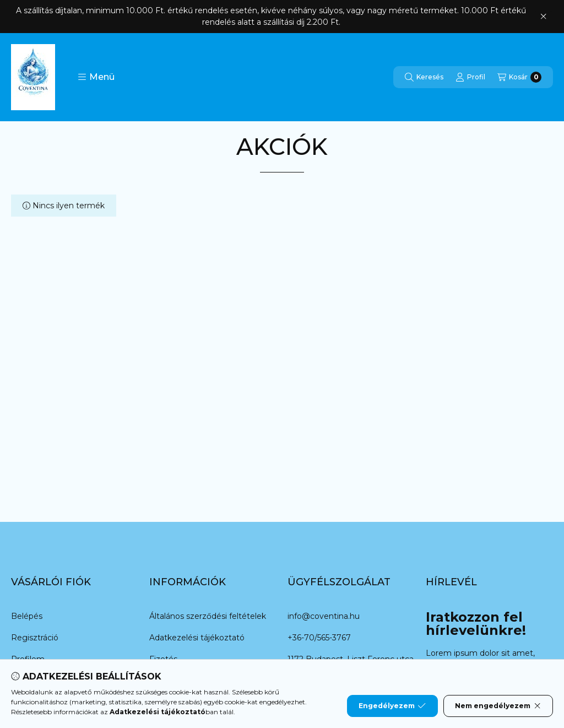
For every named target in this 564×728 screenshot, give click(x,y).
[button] (96, 77)
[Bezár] (543, 17)
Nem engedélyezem (498, 706)
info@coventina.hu (324, 616)
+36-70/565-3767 (319, 638)
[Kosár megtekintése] (519, 77)
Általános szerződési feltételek (208, 616)
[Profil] (470, 77)
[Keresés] (424, 77)
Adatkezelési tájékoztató (197, 638)
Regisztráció (35, 638)
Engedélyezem (392, 706)
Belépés (27, 616)
